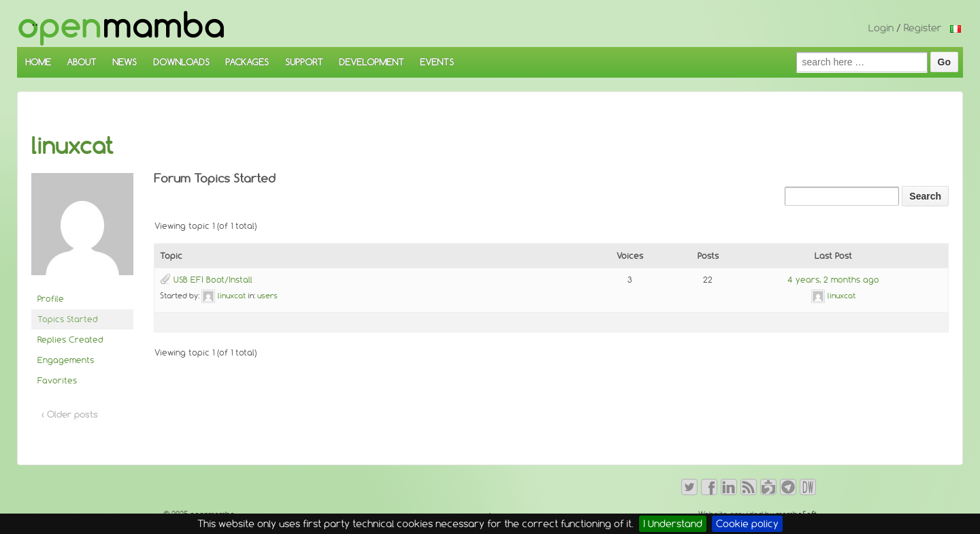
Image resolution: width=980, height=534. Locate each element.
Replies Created (70, 340)
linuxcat (72, 146)
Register (923, 28)
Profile (51, 299)
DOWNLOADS (181, 62)
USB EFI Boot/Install (213, 280)
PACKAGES (247, 62)
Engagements (66, 360)
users (267, 296)
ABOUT (82, 62)
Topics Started (68, 319)
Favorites (57, 380)
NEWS (125, 62)
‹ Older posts (70, 414)
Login (881, 28)
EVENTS (437, 62)
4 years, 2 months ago (833, 280)
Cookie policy (747, 524)
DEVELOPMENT (372, 62)
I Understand (673, 524)
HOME (38, 62)
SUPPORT (304, 62)
